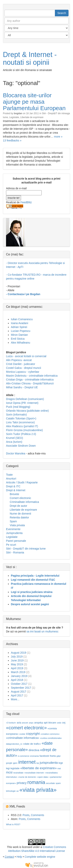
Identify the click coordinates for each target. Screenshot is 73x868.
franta (53, 756)
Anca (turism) (14, 442)
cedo (59, 723)
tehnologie (11, 791)
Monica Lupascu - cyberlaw (23, 372)
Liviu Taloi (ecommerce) (20, 422)
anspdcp (39, 723)
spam (58, 783)
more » (58, 137)
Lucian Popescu (21, 331)
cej (64, 723)
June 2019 (17, 660)
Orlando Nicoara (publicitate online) (27, 411)
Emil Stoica (18, 339)
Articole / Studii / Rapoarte (22, 482)
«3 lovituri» (11, 723)
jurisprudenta (49, 763)
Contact (9, 857)
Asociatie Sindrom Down (21, 446)
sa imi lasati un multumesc (42, 631)
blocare (52, 723)
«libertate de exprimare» (38, 768)
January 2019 (19, 676)
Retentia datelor (19, 517)
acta (19, 723)
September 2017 (21, 688)
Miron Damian (19, 335)
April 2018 (17, 680)
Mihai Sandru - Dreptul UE (22, 387)
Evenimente (13, 529)
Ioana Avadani (20, 323)
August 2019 (19, 653)
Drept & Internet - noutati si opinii (30, 58)
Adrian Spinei (19, 327)
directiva (34, 750)
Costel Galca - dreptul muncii (24, 368)
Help (19, 857)
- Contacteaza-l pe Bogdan (23, 294)
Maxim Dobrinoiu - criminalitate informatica (32, 376)
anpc (31, 723)
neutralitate (18, 773)
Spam (13, 521)
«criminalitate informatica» (23, 738)
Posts (26, 815)
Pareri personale (16, 541)
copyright (33, 734)
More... (15, 699)
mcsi (9, 772)
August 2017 (19, 692)
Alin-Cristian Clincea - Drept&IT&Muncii (30, 383)
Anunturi (11, 479)
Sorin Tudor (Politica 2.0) (21, 434)
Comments (38, 815)
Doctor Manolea (16, 453)
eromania (34, 756)
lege (61, 763)
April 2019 (17, 668)
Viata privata (17, 525)
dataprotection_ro (14, 744)
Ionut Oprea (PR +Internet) (22, 403)
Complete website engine (40, 857)
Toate (9, 475)
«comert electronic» (26, 728)
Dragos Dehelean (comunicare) (25, 399)
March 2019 (18, 672)
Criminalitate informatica (24, 502)
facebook (44, 756)
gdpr (58, 756)
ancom (25, 723)
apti (46, 723)
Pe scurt (11, 545)
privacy (22, 783)
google (9, 763)
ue (18, 791)
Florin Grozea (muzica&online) (24, 430)
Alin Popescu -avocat (19, 360)
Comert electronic (20, 498)
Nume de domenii (20, 514)
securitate (50, 783)
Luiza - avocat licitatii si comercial (26, 356)
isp (38, 763)
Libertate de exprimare (32, 117)
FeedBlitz (26, 202)
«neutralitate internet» (34, 773)
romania (36, 782)
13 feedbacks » (12, 140)
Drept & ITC (13, 486)
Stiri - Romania (15, 552)
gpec (15, 763)
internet (27, 762)
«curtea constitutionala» (51, 738)
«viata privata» (38, 790)
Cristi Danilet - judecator (21, 364)
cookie (22, 734)
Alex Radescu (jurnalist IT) (22, 426)
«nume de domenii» (27, 777)
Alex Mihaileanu (21, 343)
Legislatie (14, 117)
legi (8, 768)
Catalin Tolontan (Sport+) (21, 418)
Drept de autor (18, 506)
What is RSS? (13, 824)
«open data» (43, 777)
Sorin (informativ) (16, 415)
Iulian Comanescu (22, 319)
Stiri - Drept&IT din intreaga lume (26, 549)
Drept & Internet (16, 490)
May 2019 (17, 664)
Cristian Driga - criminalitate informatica (30, 380)
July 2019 (17, 657)
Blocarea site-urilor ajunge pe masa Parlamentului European (34, 102)
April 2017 (17, 695)
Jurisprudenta (14, 533)
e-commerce (24, 756)
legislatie (15, 768)
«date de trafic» (32, 744)
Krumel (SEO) (15, 438)
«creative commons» (50, 734)
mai (59, 768)
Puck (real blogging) (18, 407)
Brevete (14, 494)
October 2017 (19, 684)
